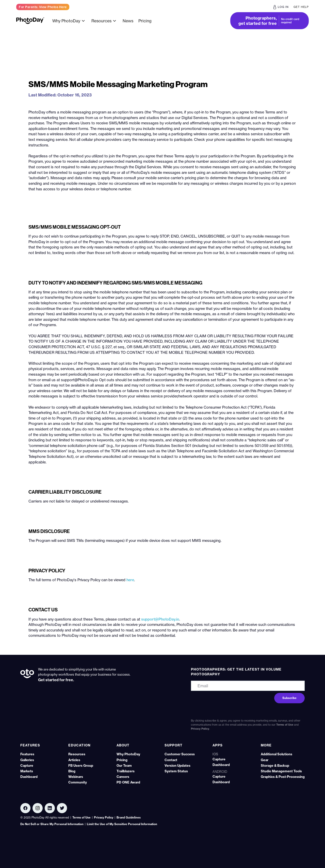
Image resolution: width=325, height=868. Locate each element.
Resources (77, 754)
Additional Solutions (277, 754)
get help (301, 7)
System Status (176, 771)
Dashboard (29, 777)
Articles (74, 760)
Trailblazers (126, 771)
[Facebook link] (25, 808)
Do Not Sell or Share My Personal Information (52, 824)
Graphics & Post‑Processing (283, 777)
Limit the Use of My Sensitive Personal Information (122, 824)
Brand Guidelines (129, 817)
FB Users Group (81, 765)
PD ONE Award (128, 782)
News (128, 21)
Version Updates (177, 765)
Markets (27, 771)
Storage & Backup (275, 765)
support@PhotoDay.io (160, 619)
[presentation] (222, 701)
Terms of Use (285, 725)
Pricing (145, 21)
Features (27, 754)
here (130, 580)
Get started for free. (56, 680)
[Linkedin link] (38, 808)
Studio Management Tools (281, 771)
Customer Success (180, 754)
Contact (171, 760)
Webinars (76, 777)
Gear (265, 760)
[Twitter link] (62, 808)
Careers (123, 777)
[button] (69, 21)
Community (78, 782)
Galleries (27, 760)
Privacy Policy (200, 729)
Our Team (124, 765)
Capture (27, 765)
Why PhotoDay (128, 754)
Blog (72, 771)
